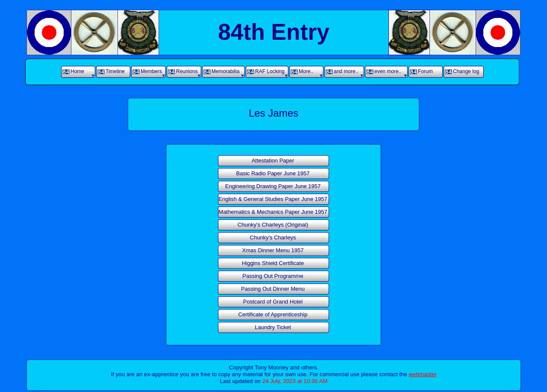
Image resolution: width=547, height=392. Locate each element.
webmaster (422, 374)
